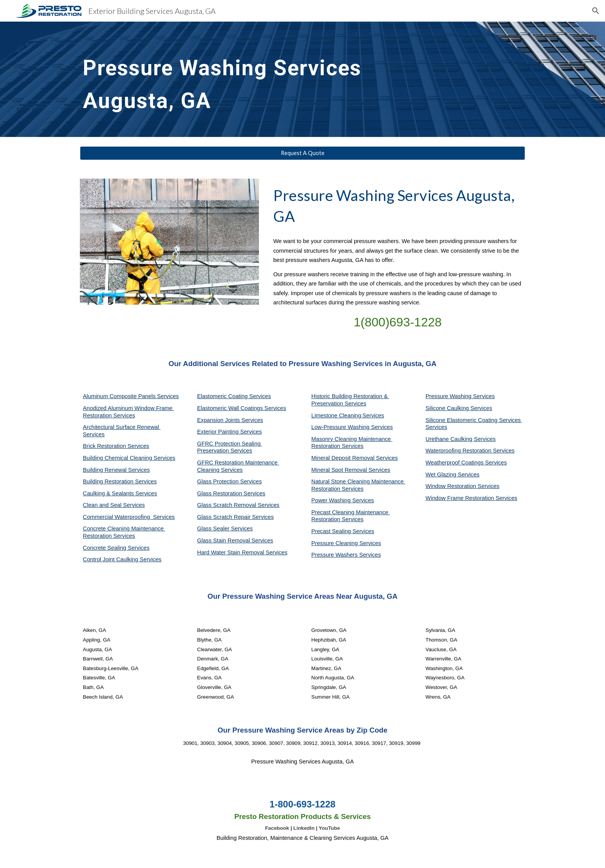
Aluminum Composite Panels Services (131, 396)
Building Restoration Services (120, 481)
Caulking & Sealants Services (120, 493)
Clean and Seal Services (114, 505)
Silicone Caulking (448, 408)
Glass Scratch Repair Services (236, 517)
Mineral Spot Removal (340, 470)
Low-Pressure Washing (341, 427)
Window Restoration (452, 486)
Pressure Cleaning (335, 543)
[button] (596, 11)
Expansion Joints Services (230, 420)
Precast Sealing (332, 531)
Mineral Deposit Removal (344, 458)
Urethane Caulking (450, 439)
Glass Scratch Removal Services (238, 505)
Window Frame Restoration (461, 498)
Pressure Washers (335, 555)
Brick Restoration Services (116, 446)
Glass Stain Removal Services (235, 540)
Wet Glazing (442, 475)
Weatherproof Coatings (455, 463)
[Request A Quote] (302, 153)
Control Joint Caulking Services (122, 559)
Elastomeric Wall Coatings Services (242, 408)
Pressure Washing (449, 396)
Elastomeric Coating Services (234, 396)
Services (373, 415)
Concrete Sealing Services (116, 548)
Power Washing (332, 500)
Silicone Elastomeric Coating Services (473, 420)
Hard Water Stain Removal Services (242, 552)
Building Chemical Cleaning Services (129, 458)
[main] (245, 79)
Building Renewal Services (117, 470)
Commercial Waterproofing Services (129, 517)
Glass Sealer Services (225, 529)
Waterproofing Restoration (459, 451)
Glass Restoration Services (231, 493)
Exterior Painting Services (230, 432)
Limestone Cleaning (336, 415)
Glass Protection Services (230, 481)
